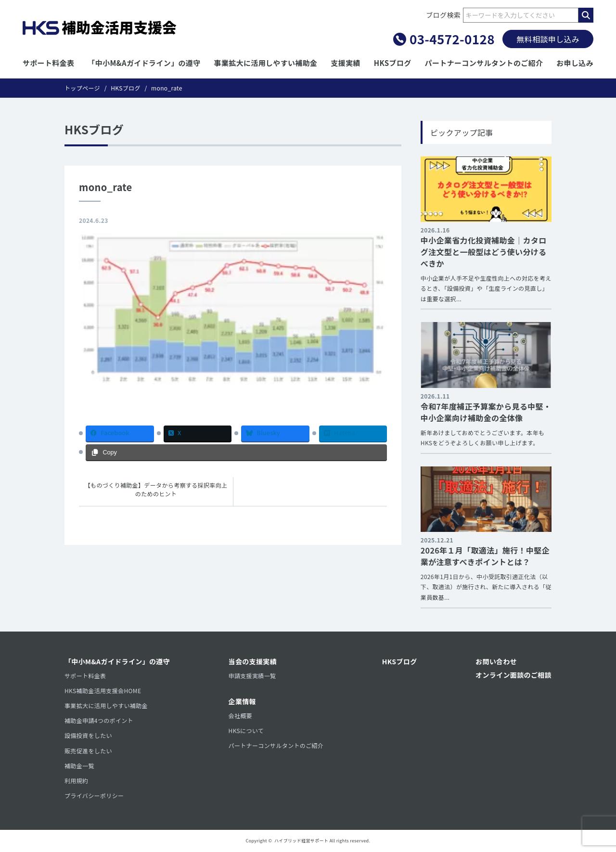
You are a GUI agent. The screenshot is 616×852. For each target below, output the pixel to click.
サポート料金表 (49, 63)
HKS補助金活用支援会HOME (103, 691)
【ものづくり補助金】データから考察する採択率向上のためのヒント (156, 489)
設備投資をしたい (88, 735)
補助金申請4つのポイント (99, 720)
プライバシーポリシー (94, 795)
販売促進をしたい (88, 751)
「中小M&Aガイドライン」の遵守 (144, 63)
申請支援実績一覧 (252, 676)
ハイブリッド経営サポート (301, 841)
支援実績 (345, 63)
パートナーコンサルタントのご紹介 (484, 63)
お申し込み (575, 63)
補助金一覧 (79, 766)
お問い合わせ (496, 661)
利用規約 (76, 781)
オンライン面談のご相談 (513, 675)
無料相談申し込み (548, 39)
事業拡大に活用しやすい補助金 (266, 63)
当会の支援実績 (253, 661)
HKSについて (246, 730)
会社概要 (240, 716)
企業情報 (242, 701)
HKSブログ (393, 63)
